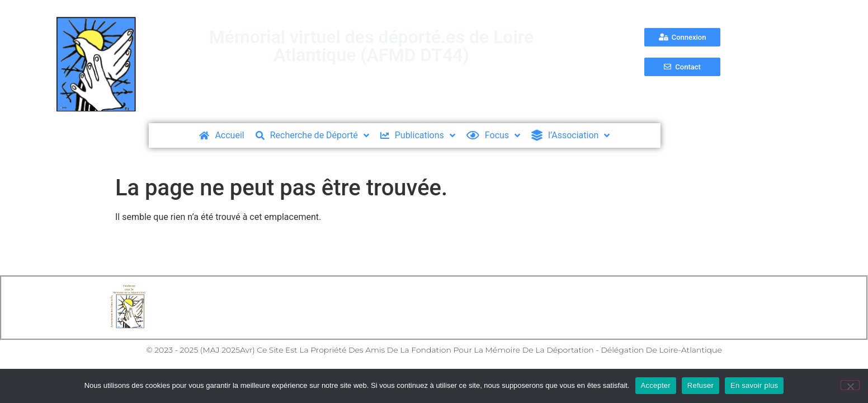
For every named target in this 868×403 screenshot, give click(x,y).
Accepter (656, 385)
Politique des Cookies (438, 308)
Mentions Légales (336, 308)
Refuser (700, 385)
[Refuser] (850, 385)
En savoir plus (754, 385)
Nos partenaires (647, 308)
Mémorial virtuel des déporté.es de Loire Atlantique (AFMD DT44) (371, 46)
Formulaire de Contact (548, 308)
